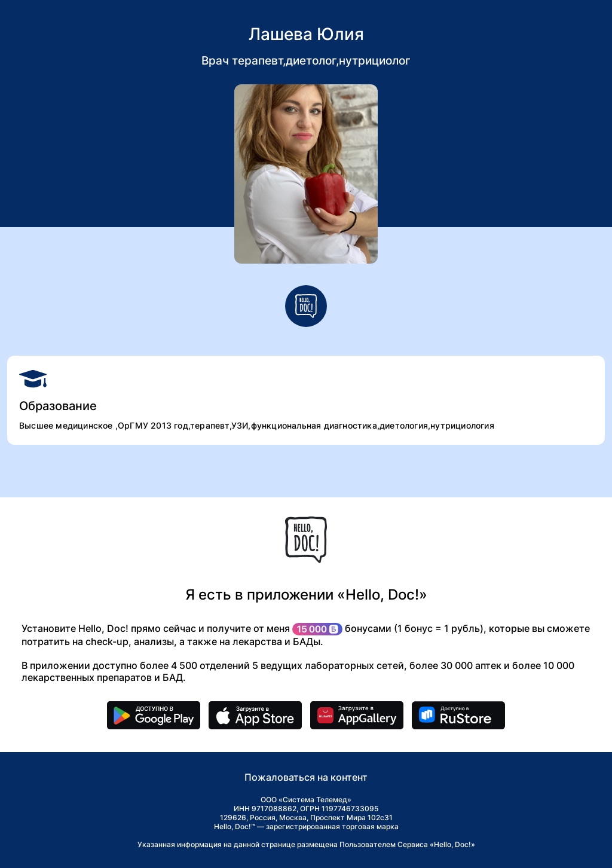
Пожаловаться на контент (306, 777)
